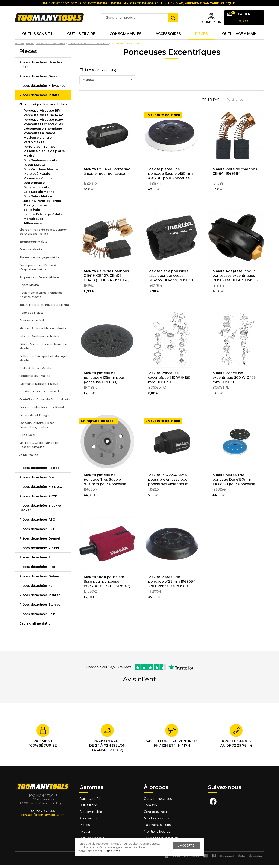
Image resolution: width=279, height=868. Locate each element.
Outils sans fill (90, 802)
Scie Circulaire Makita (41, 172)
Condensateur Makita (35, 379)
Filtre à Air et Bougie (34, 418)
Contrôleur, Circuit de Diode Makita (45, 402)
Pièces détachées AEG (37, 523)
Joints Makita (29, 458)
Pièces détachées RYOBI (39, 499)
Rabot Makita (34, 168)
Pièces (85, 828)
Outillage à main (240, 36)
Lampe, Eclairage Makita (43, 217)
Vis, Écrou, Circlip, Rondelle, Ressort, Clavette (39, 448)
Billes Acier (27, 438)
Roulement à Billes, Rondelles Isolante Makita (41, 298)
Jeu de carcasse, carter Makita (41, 394)
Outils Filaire (81, 36)
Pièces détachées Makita (39, 98)
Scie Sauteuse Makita (40, 163)
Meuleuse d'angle (38, 141)
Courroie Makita (31, 252)
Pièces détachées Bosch (39, 480)
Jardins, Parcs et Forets (42, 204)
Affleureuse (33, 226)
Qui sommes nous (158, 802)
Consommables (126, 36)
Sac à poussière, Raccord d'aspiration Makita (38, 270)
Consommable (91, 815)
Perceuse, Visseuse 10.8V (43, 123)
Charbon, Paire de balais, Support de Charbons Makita (43, 235)
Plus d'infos (112, 851)
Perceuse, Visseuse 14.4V (43, 118)
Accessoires (168, 36)
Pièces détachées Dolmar (40, 579)
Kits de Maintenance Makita (39, 339)
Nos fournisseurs (157, 821)
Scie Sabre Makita (38, 199)
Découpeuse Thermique (43, 132)
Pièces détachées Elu (36, 560)
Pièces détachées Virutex (39, 551)
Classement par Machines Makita (43, 107)
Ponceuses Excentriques (43, 127)
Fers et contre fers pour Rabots (42, 410)
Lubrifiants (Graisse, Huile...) (39, 387)
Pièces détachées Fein (37, 617)
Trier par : (212, 103)
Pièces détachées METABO (41, 490)
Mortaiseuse (33, 222)
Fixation (85, 835)
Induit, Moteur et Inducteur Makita (44, 308)
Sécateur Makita (36, 190)
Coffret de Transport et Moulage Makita (43, 361)
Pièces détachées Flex (37, 570)
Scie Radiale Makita (39, 195)
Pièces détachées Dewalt (39, 79)
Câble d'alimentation (36, 626)
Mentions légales (157, 835)
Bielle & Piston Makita (35, 371)
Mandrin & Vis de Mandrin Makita (43, 331)
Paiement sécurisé (158, 828)
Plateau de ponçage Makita (39, 260)
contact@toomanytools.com (43, 818)
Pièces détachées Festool (40, 471)
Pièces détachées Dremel (40, 541)
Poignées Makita (31, 316)
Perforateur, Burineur (40, 150)
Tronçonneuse (35, 208)
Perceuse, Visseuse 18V (42, 114)
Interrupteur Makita (33, 245)
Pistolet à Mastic (37, 177)
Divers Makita (29, 288)
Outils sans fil (38, 36)
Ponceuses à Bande (39, 136)
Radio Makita (34, 145)
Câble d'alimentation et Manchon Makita (43, 349)
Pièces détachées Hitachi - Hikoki (41, 68)
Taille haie (32, 213)
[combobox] (107, 83)
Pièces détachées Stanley (40, 608)
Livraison (150, 808)
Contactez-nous (156, 815)
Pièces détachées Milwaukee (42, 89)
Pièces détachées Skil (37, 532)
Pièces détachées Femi (38, 589)
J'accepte (186, 845)
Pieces (201, 36)
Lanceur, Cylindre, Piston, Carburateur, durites (37, 428)
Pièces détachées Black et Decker (40, 511)
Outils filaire (88, 808)
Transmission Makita (34, 323)
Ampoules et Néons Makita (39, 280)
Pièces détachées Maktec (40, 598)
